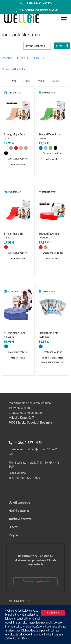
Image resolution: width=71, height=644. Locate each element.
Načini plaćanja (19, 511)
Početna (7, 58)
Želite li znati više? (16, 638)
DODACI (36, 58)
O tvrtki (14, 527)
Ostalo (22, 58)
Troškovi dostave (20, 519)
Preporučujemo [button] (37, 46)
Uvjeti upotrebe (19, 502)
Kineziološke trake (14, 69)
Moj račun (15, 535)
